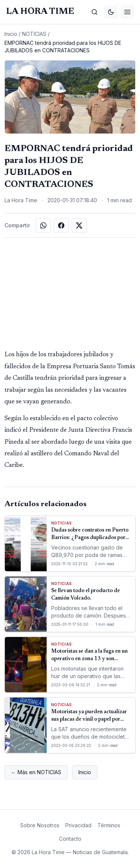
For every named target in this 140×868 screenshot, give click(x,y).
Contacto (70, 839)
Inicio (11, 34)
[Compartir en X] (79, 225)
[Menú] (127, 12)
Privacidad (78, 825)
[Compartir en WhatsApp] (43, 225)
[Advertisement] (70, 293)
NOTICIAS (34, 34)
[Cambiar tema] (111, 12)
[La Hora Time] (40, 12)
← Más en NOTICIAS (36, 772)
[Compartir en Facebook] (61, 225)
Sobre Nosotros (40, 825)
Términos (109, 825)
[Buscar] (94, 12)
